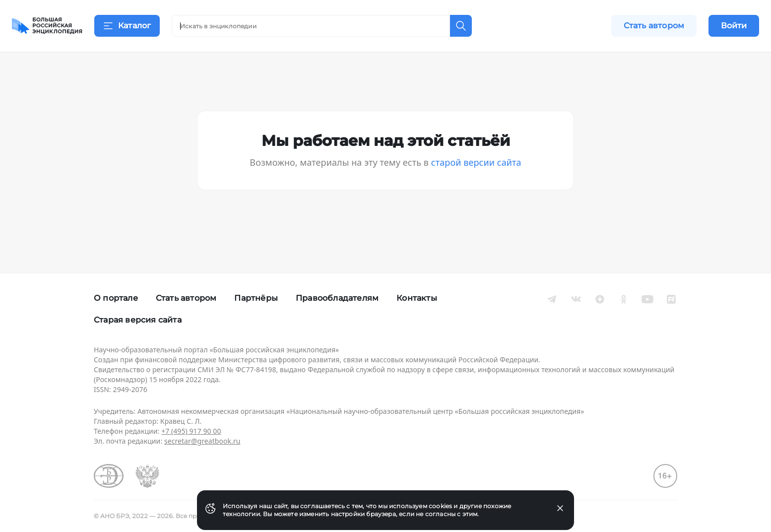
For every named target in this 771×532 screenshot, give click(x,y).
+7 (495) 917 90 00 (191, 431)
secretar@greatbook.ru (202, 441)
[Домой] (47, 26)
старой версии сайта (476, 175)
